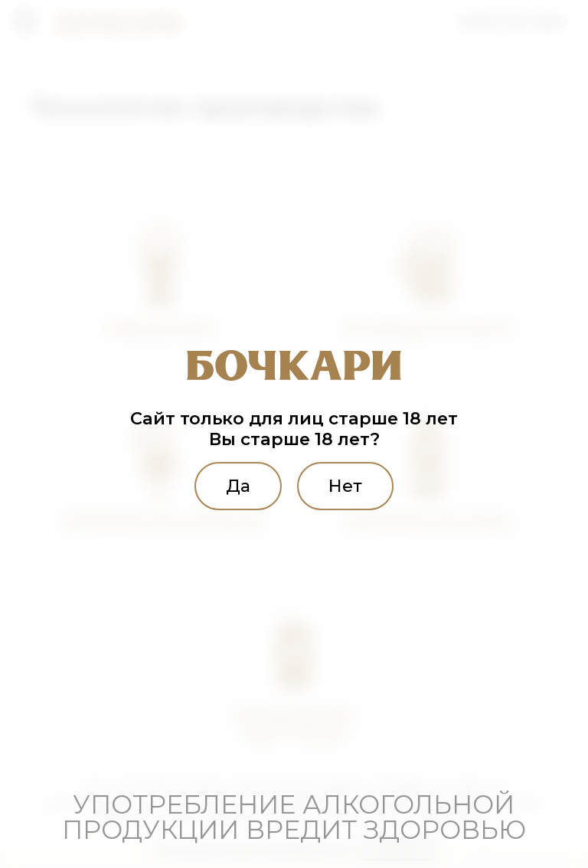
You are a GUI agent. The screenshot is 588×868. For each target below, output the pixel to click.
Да (237, 486)
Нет (346, 486)
